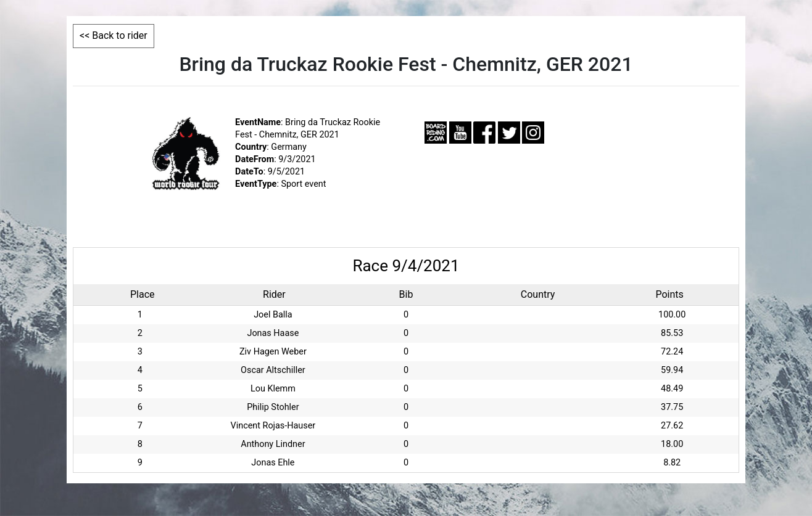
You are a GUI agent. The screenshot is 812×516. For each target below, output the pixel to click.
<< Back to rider (114, 35)
